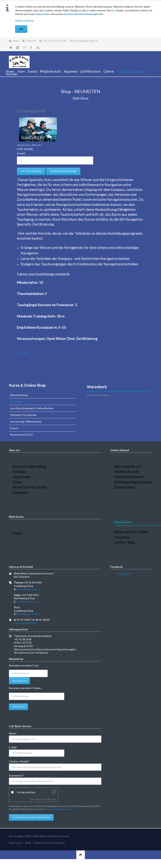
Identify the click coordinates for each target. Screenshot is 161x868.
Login (17, 533)
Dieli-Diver (124, 574)
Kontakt (19, 472)
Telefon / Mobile (19, 761)
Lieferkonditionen (129, 477)
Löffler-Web (125, 542)
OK (21, 29)
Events (14, 428)
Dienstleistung (19, 395)
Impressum (43, 14)
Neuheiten (16, 402)
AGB (28, 843)
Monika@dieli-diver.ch (28, 614)
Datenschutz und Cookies (50, 843)
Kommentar (17, 775)
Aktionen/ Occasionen (23, 415)
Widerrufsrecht (127, 472)
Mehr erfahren (24, 21)
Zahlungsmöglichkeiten (133, 482)
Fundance (20, 492)
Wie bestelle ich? (128, 466)
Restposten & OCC (22, 435)
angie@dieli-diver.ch (27, 602)
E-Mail (15, 747)
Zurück (24, 353)
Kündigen (19, 707)
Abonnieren (19, 681)
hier (113, 10)
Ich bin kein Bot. (26, 792)
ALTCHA (52, 799)
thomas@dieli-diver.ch (28, 589)
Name (15, 733)
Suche (17, 482)
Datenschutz (124, 487)
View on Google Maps (25, 623)
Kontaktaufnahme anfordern (31, 817)
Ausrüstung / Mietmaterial (26, 421)
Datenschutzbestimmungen (81, 14)
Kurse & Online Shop (27, 385)
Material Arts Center (30, 487)
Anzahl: (21, 153)
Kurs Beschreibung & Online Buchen (32, 408)
